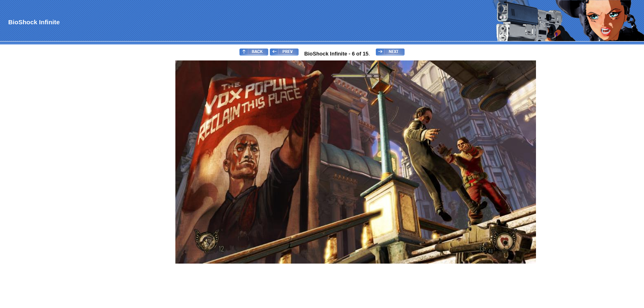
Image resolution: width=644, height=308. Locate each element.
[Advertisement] (34, 183)
